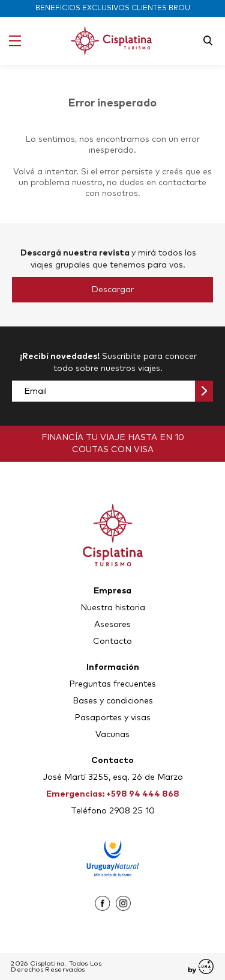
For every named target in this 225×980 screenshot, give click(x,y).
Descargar (112, 290)
